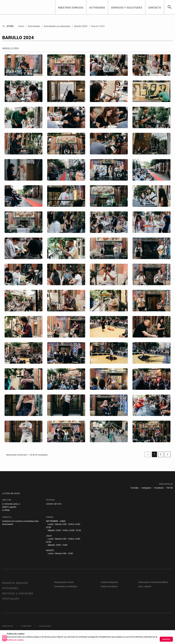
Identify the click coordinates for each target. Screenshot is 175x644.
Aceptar (166, 639)
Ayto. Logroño (145, 592)
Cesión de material (109, 592)
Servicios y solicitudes (18, 599)
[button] (71, 7)
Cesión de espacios (109, 588)
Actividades (10, 594)
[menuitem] (134, 488)
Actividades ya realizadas (66, 592)
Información (11, 604)
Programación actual (64, 588)
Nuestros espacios (15, 588)
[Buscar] (170, 7)
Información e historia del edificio (153, 588)
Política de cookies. (16, 640)
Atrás (8, 26)
